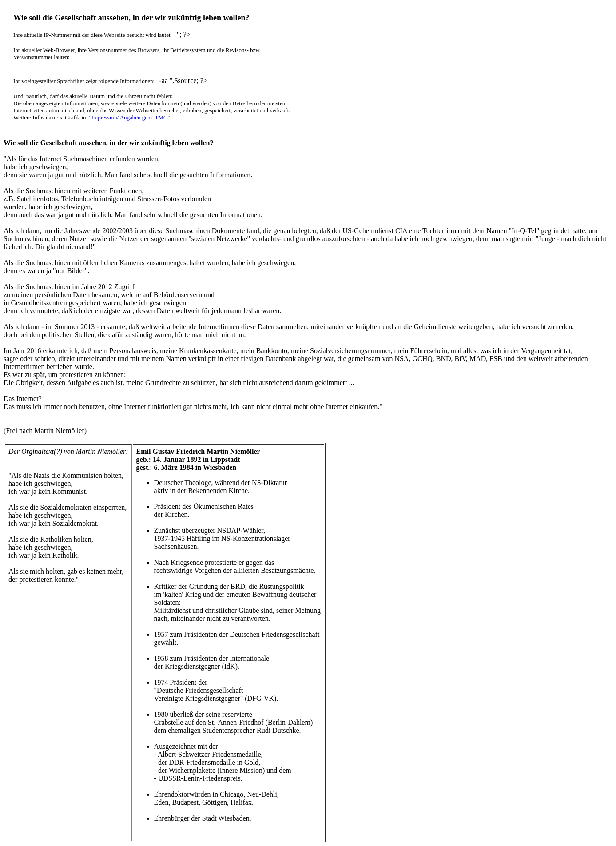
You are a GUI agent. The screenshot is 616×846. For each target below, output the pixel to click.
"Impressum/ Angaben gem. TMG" (129, 117)
